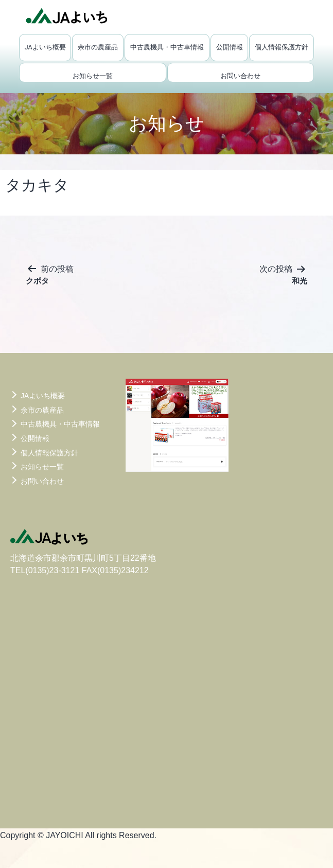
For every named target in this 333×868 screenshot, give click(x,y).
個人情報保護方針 (282, 47)
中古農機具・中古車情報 (167, 47)
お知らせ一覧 (93, 76)
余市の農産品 (98, 47)
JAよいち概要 (45, 47)
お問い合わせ (240, 76)
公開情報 (230, 47)
